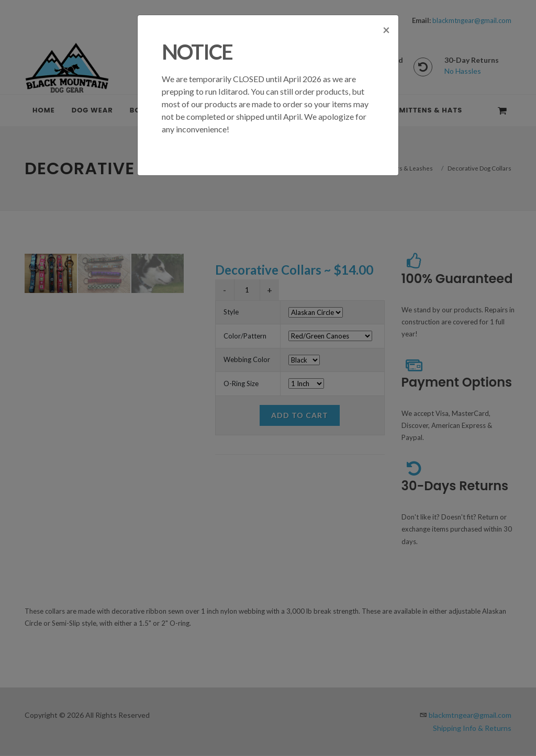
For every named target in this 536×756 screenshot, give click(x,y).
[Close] (386, 46)
